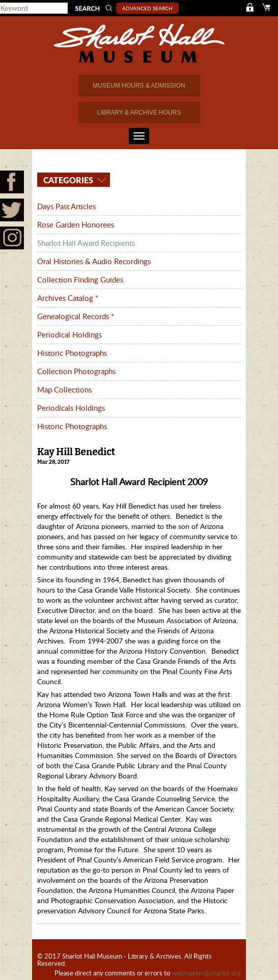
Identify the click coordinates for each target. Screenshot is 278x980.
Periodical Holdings (69, 334)
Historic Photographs (72, 353)
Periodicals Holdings (71, 408)
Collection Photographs (76, 371)
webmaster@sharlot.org (206, 973)
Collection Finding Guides (80, 279)
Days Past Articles (66, 206)
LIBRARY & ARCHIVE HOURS (139, 113)
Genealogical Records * (76, 316)
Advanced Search (148, 8)
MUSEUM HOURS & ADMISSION (139, 86)
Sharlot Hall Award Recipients (86, 243)
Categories (67, 180)
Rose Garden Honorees (76, 225)
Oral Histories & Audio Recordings (94, 261)
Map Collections (64, 389)
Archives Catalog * (68, 298)
